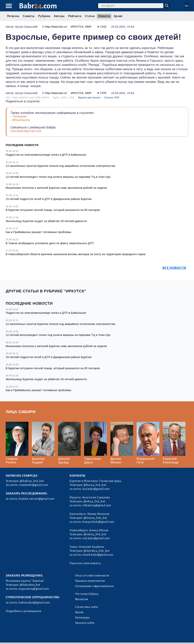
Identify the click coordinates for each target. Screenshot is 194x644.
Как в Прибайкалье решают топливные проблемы (38, 232)
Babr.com (38, 6)
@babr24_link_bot (32, 481)
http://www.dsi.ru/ (56, 27)
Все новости (174, 268)
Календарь (82, 618)
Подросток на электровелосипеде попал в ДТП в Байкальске (46, 155)
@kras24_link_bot (95, 518)
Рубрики (44, 16)
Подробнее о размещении (23, 611)
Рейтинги (75, 16)
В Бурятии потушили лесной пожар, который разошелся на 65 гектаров (53, 210)
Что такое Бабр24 (87, 594)
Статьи (90, 16)
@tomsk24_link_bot (96, 551)
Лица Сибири (21, 412)
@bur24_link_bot (95, 485)
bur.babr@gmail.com (96, 489)
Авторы (59, 16)
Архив (118, 16)
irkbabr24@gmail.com (97, 505)
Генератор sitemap (90, 636)
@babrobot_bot (30, 585)
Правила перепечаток (90, 581)
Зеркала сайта (85, 623)
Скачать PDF (112, 97)
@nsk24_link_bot (95, 534)
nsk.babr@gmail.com (96, 538)
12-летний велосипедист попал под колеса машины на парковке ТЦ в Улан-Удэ (58, 177)
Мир (88, 27)
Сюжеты (29, 16)
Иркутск (77, 27)
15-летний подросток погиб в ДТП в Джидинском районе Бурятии (49, 199)
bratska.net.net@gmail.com (36, 499)
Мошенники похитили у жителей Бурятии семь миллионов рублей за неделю (56, 188)
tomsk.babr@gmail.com (98, 555)
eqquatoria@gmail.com (34, 589)
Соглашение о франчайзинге (95, 586)
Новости (104, 16)
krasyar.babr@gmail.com (98, 522)
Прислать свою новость (85, 563)
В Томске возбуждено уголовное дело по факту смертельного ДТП (50, 243)
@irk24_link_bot (94, 501)
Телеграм (19, 116)
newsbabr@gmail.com (26, 131)
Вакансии (82, 599)
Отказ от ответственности (92, 576)
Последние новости (22, 145)
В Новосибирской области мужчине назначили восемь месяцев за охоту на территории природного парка (76, 254)
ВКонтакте (21, 120)
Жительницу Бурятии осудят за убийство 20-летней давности (47, 221)
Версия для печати (89, 97)
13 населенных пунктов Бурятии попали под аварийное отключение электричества (60, 166)
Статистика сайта (87, 607)
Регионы (13, 16)
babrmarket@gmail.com (34, 603)
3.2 (28, 636)
